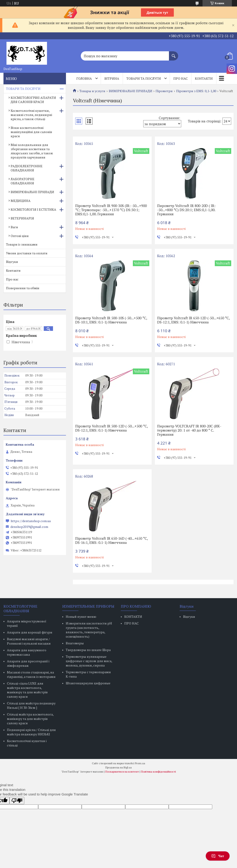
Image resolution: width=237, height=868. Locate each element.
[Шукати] (174, 54)
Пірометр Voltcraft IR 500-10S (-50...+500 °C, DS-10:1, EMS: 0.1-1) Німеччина (111, 320)
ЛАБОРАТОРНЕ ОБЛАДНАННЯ (23, 181)
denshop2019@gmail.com (29, 527)
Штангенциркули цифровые (88, 683)
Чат (218, 856)
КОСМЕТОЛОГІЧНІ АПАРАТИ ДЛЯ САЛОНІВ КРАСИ (33, 100)
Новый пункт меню (81, 617)
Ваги (14, 227)
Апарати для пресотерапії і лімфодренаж (28, 663)
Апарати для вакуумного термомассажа (27, 652)
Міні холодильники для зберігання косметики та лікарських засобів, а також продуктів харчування (32, 151)
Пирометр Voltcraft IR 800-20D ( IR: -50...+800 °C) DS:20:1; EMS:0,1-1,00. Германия (186, 210)
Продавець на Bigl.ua (118, 767)
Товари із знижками (22, 244)
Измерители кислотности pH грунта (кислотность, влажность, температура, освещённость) (89, 630)
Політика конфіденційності (158, 772)
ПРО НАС (131, 623)
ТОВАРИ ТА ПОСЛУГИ (23, 89)
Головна (84, 78)
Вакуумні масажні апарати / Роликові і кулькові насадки (29, 641)
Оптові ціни (20, 236)
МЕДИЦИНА (21, 201)
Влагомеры (75, 643)
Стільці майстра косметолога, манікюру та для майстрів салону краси (30, 719)
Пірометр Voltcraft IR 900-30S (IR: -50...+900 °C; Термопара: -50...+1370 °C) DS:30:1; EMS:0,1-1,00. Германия (111, 210)
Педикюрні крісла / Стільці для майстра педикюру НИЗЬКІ (31, 732)
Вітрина (112, 78)
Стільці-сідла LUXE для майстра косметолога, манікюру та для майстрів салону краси (27, 690)
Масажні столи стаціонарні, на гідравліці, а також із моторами (31, 674)
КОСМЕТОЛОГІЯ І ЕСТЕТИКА (33, 209)
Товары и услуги (92, 91)
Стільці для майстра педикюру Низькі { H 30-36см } (31, 705)
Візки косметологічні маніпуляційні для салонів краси (31, 132)
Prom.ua (140, 763)
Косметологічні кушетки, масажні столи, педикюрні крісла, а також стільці (31, 115)
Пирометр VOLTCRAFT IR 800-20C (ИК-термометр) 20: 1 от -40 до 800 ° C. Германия (189, 430)
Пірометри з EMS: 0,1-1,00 (196, 91)
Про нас (181, 78)
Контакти (204, 78)
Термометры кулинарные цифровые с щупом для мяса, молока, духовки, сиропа (89, 661)
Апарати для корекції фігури (30, 632)
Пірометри (164, 91)
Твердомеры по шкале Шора (88, 650)
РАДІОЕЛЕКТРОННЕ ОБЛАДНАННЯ (27, 168)
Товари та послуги (144, 78)
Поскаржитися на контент (122, 772)
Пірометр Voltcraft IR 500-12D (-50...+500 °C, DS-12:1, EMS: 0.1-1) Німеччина (111, 428)
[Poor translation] (17, 801)
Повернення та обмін (23, 288)
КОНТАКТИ (133, 617)
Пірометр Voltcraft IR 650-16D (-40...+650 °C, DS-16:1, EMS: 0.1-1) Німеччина (111, 540)
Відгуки (12, 262)
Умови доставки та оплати (27, 253)
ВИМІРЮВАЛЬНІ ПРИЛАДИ (131, 91)
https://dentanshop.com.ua (31, 521)
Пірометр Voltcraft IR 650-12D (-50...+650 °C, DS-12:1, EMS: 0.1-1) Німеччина (193, 320)
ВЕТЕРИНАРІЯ (22, 218)
